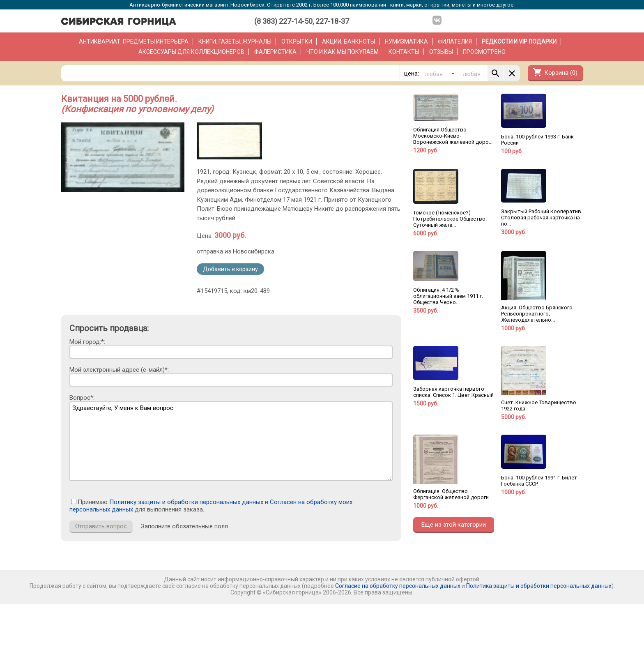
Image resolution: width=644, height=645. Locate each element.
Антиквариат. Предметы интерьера (134, 41)
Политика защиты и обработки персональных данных (539, 586)
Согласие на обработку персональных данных (398, 586)
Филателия (455, 41)
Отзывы (441, 52)
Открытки (297, 41)
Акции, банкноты (348, 41)
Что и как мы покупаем (343, 52)
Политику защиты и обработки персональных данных (186, 502)
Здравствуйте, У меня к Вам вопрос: (231, 441)
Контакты (404, 52)
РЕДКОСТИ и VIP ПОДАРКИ (519, 41)
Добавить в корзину (230, 269)
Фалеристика (275, 52)
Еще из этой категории (454, 525)
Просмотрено (484, 52)
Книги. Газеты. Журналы (235, 41)
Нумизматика (406, 41)
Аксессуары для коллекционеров (191, 52)
